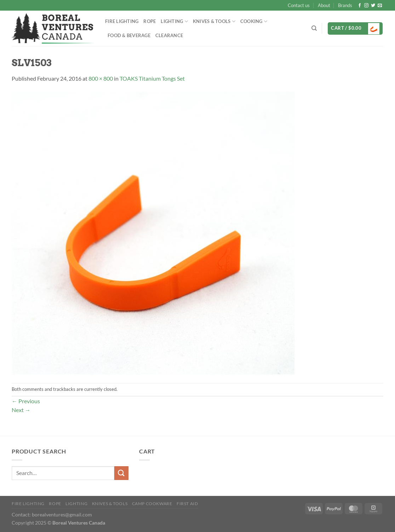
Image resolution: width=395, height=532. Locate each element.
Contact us (299, 5)
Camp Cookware (152, 504)
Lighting (174, 21)
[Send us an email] (380, 6)
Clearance (169, 35)
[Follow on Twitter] (373, 6)
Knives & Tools (214, 21)
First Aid (187, 504)
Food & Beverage (129, 35)
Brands (345, 5)
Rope (150, 21)
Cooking (254, 21)
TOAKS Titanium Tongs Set (152, 78)
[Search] (314, 28)
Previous (26, 401)
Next (21, 410)
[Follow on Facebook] (360, 6)
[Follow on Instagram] (366, 6)
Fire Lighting (122, 21)
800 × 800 (101, 78)
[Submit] (121, 473)
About (324, 5)
